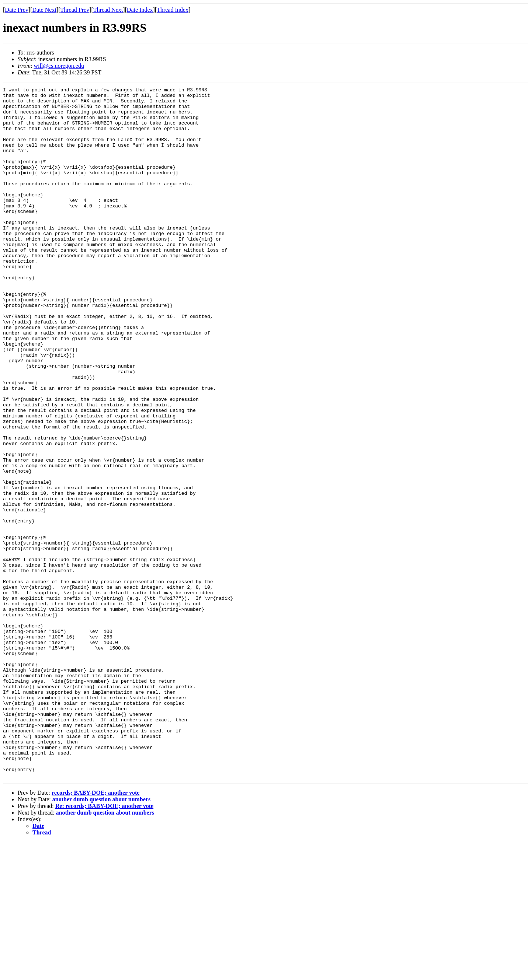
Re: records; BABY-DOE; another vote (104, 944)
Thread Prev (75, 10)
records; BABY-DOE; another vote (96, 931)
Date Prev (17, 10)
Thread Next (108, 10)
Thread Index (173, 10)
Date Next (44, 10)
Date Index (140, 10)
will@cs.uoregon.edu (59, 66)
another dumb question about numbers (101, 937)
